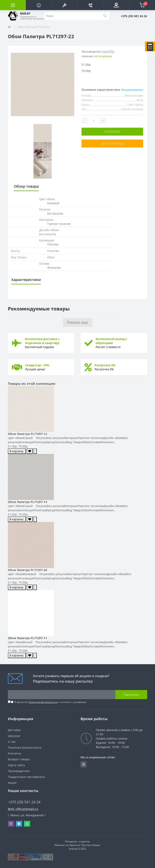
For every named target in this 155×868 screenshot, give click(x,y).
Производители (19, 771)
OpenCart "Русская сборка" (85, 845)
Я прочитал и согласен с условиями (50, 702)
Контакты (15, 753)
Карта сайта (16, 765)
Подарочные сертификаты (26, 777)
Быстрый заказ (112, 144)
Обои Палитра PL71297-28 (27, 570)
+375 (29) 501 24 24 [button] (24, 802)
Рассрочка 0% (105, 365)
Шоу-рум (14, 736)
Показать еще (77, 322)
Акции (12, 783)
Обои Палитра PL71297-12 (27, 434)
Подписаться (131, 695)
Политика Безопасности (43, 702)
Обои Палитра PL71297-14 (27, 502)
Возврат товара (19, 759)
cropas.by (84, 841)
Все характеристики (132, 89)
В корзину (112, 132)
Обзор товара (26, 186)
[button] (65, 5)
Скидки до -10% (37, 365)
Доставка (14, 730)
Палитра (108, 52)
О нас (12, 742)
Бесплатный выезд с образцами (111, 341)
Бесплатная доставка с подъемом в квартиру (42, 341)
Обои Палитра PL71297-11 (27, 638)
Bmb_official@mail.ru (23, 809)
